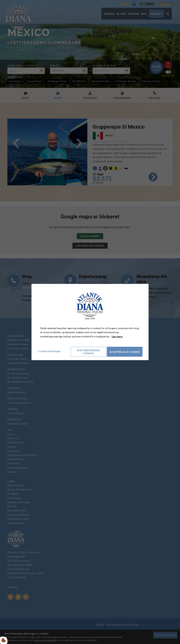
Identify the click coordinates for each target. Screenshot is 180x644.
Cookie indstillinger (51, 351)
